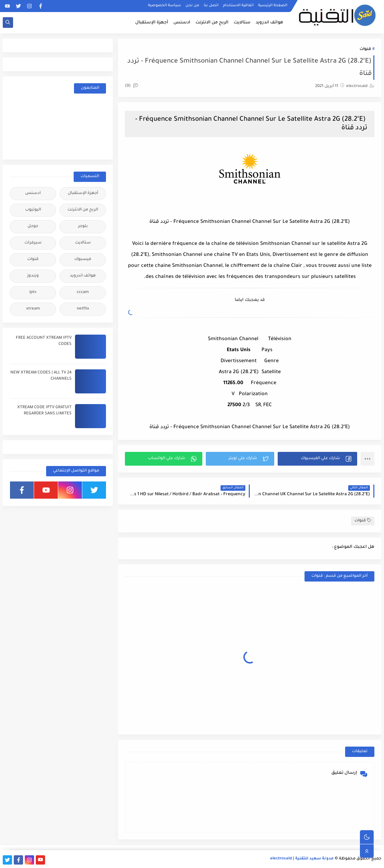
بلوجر (83, 226)
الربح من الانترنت (212, 23)
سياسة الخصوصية (164, 6)
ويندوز (33, 276)
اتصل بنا (211, 6)
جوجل (33, 226)
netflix (83, 309)
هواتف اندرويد (269, 23)
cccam (83, 292)
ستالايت (242, 23)
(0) (131, 86)
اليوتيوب (33, 210)
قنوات (365, 49)
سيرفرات (33, 243)
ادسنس (182, 23)
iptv (33, 292)
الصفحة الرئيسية (273, 6)
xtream (33, 309)
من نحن (192, 6)
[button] (317, 459)
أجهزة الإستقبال (152, 23)
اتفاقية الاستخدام (238, 6)
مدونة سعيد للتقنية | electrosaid (302, 859)
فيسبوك (83, 259)
